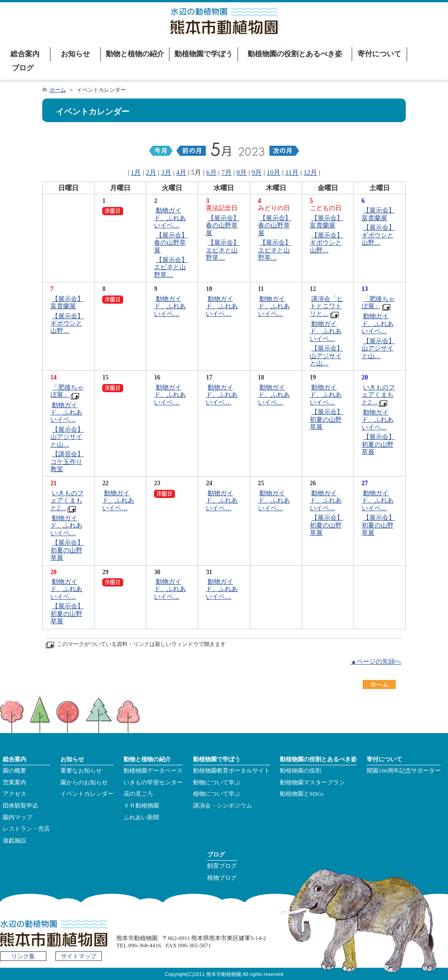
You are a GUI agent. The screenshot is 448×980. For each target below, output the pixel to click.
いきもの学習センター (153, 783)
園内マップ (17, 817)
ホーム (58, 90)
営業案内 (15, 783)
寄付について (379, 54)
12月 (310, 172)
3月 (166, 172)
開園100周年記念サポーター (403, 771)
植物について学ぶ (217, 794)
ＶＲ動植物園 (141, 806)
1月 (136, 172)
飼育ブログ (222, 866)
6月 (212, 172)
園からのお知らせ (84, 783)
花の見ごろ (138, 794)
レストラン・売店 (26, 829)
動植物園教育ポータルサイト (231, 771)
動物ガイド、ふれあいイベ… (170, 218)
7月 (226, 172)
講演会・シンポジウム (223, 806)
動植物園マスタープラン (312, 783)
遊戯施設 (15, 841)
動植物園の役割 (301, 771)
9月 (257, 172)
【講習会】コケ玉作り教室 (67, 462)
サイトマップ (79, 956)
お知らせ (75, 54)
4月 (182, 172)
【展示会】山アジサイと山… (326, 356)
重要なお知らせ (81, 771)
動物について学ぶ (217, 783)
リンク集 (23, 956)
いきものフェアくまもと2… (378, 395)
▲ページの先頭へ (376, 662)
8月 (241, 172)
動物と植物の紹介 (135, 54)
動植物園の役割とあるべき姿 (295, 54)
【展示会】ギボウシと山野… (326, 243)
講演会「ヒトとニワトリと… (326, 306)
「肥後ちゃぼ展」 (378, 303)
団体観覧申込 (20, 806)
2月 (151, 172)
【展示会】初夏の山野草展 (326, 419)
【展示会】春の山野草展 (171, 243)
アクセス (15, 794)
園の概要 (15, 771)
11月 (292, 172)
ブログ (23, 68)
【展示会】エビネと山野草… (171, 267)
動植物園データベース (153, 771)
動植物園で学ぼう (204, 54)
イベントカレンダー (87, 794)
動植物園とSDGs (302, 794)
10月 (274, 172)
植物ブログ (222, 878)
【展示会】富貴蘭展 (326, 222)
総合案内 (25, 54)
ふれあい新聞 (141, 817)
